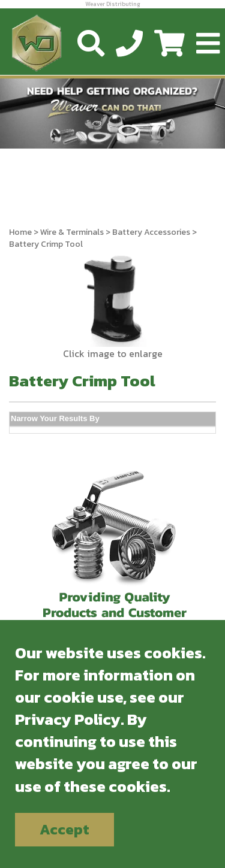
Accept (64, 829)
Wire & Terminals (72, 232)
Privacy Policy (68, 719)
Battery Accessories (151, 232)
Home (20, 232)
